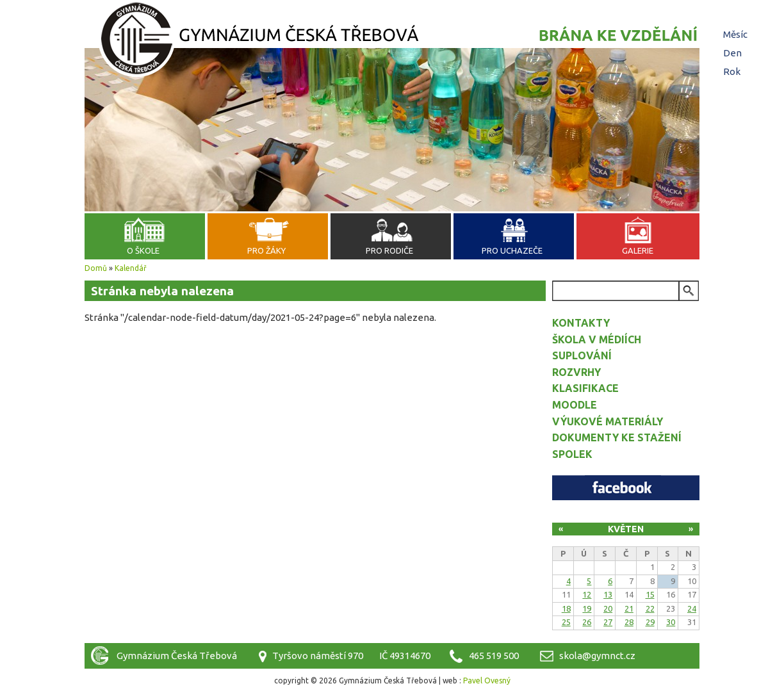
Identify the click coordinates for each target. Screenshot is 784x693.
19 (587, 608)
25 (566, 622)
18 (566, 608)
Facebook (626, 488)
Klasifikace (585, 388)
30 (671, 622)
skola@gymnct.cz (597, 656)
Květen (626, 529)
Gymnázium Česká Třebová (392, 42)
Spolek (572, 454)
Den (734, 53)
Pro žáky (266, 250)
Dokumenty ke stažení (617, 437)
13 (608, 594)
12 (587, 594)
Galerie (638, 250)
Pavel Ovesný (487, 681)
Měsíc (735, 34)
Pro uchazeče (512, 250)
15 (650, 594)
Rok (732, 71)
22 (650, 608)
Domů (96, 268)
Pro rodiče (389, 250)
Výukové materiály (608, 421)
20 (608, 608)
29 (650, 622)
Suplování (582, 355)
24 (692, 608)
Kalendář (131, 268)
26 (587, 622)
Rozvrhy (576, 372)
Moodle (575, 405)
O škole (143, 250)
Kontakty (581, 323)
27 (608, 622)
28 (629, 622)
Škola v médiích (597, 339)
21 (629, 608)
